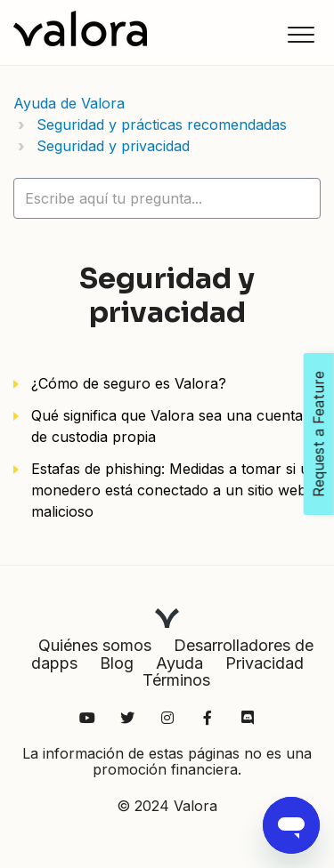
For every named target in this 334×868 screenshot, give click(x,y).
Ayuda (179, 663)
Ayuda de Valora (69, 103)
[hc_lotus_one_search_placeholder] (167, 198)
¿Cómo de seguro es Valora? (129, 383)
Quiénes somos (95, 645)
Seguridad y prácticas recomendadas (162, 125)
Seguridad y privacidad (113, 146)
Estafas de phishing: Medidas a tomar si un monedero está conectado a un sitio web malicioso (175, 490)
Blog (117, 663)
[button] (301, 34)
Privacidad (265, 663)
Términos (176, 680)
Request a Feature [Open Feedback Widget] (319, 434)
